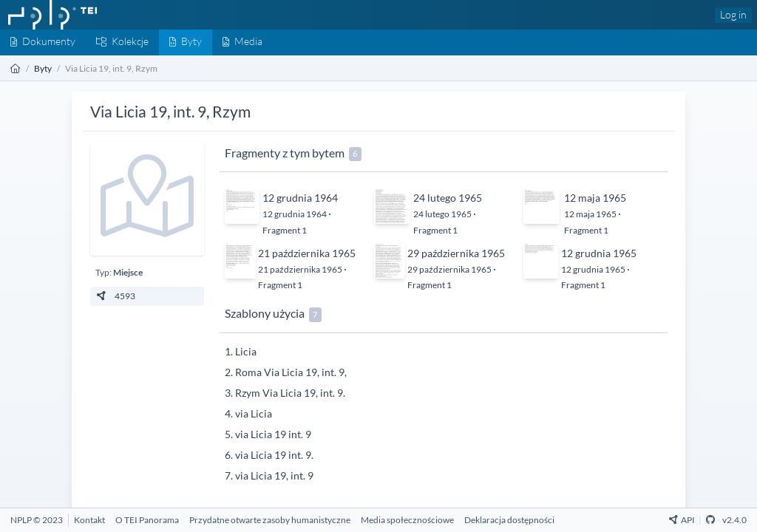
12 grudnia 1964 (300, 198)
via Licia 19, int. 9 (274, 475)
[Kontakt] (89, 520)
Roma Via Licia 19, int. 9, (291, 372)
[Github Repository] (710, 520)
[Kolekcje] (122, 42)
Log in (733, 14)
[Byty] (186, 42)
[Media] (242, 42)
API (682, 520)
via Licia (254, 413)
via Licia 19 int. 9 (273, 434)
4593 (116, 296)
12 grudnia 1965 (599, 253)
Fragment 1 (285, 230)
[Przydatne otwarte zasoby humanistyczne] (270, 520)
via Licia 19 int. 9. (274, 455)
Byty (43, 68)
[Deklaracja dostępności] (509, 520)
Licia (246, 351)
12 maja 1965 (595, 198)
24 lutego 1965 (448, 198)
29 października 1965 (456, 253)
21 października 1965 (307, 253)
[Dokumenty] (43, 42)
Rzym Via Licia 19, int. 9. (290, 393)
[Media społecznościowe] (407, 520)
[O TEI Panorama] (147, 520)
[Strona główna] (16, 68)
